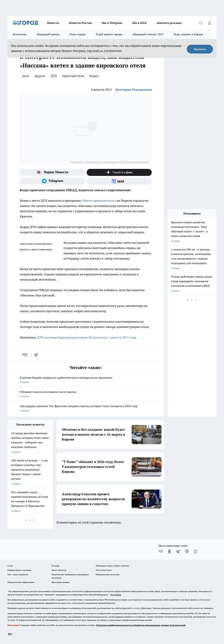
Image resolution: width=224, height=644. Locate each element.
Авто (25, 76)
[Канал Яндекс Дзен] (119, 172)
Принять (200, 49)
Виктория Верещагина (134, 90)
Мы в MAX (139, 23)
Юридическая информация (21, 582)
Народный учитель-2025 (148, 34)
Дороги (40, 76)
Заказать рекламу (169, 23)
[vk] (25, 355)
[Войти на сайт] (209, 23)
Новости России (80, 23)
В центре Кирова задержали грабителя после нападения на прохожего (86, 380)
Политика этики (104, 570)
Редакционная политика (108, 574)
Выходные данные (61, 582)
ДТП (54, 76)
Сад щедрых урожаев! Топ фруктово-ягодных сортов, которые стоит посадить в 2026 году (86, 409)
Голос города (78, 34)
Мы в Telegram (112, 23)
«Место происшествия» (99, 201)
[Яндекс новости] (52, 172)
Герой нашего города (109, 34)
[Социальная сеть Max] (119, 181)
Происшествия (73, 76)
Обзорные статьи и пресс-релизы (112, 566)
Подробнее (116, 595)
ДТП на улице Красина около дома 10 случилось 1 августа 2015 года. (87, 337)
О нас (10, 566)
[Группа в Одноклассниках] (169, 551)
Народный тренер (48, 34)
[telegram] (37, 355)
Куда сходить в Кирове (188, 34)
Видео (94, 76)
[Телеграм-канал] (52, 181)
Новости (53, 23)
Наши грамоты (59, 570)
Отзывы (56, 566)
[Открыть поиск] (201, 23)
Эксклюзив (20, 34)
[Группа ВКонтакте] (161, 551)
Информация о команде (19, 570)
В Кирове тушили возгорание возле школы (86, 394)
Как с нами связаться (18, 574)
